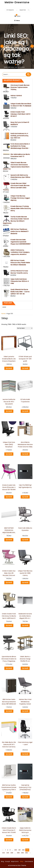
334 (4, 853)
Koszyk (8, 861)
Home (3, 314)
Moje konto (15, 861)
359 (22, 853)
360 (27, 853)
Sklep (22, 861)
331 (19, 850)
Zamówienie (29, 861)
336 (12, 853)
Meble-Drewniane (17, 2)
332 (23, 850)
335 (8, 853)
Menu (17, 20)
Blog (3, 861)
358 (18, 853)
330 (16, 850)
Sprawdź (9, 368)
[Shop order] (25, 328)
